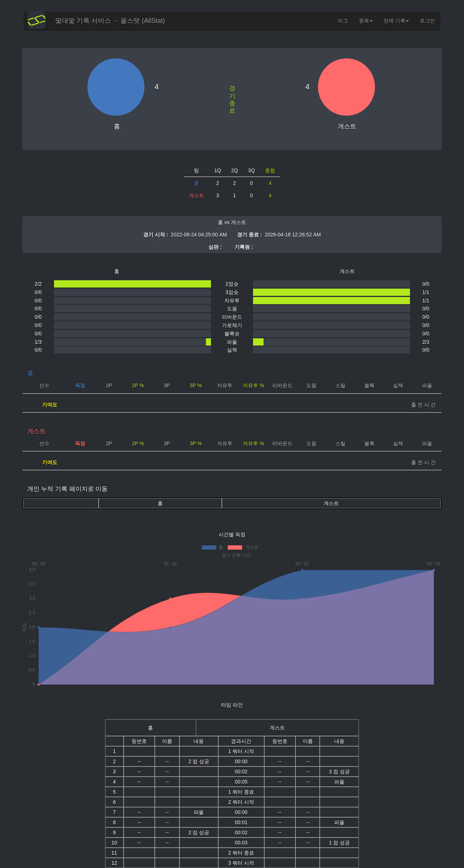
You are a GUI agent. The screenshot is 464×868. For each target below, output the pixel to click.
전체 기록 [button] (396, 21)
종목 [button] (366, 21)
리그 (343, 21)
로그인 (427, 21)
